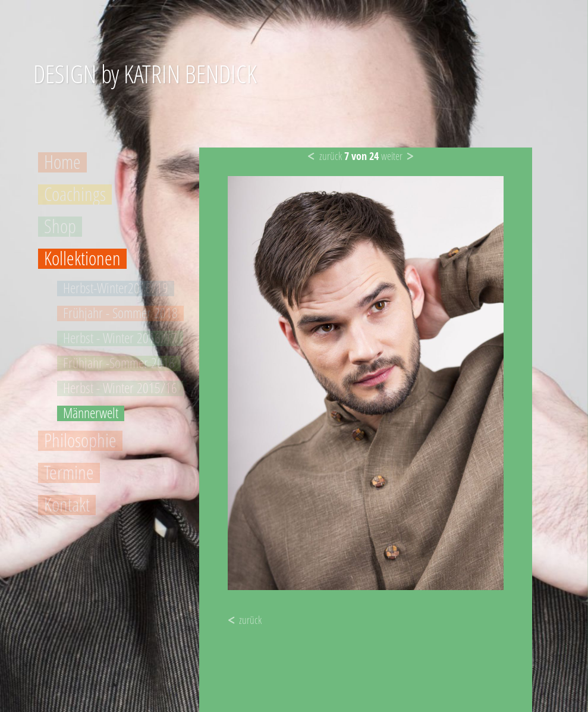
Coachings (75, 195)
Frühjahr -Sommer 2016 (119, 363)
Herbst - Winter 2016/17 (120, 338)
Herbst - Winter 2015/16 (120, 388)
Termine (69, 473)
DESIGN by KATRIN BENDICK (145, 73)
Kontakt (67, 505)
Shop (60, 227)
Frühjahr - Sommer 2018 (120, 313)
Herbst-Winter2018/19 (116, 288)
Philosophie (80, 441)
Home (62, 162)
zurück (331, 156)
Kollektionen (82, 259)
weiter (392, 156)
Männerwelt (91, 413)
